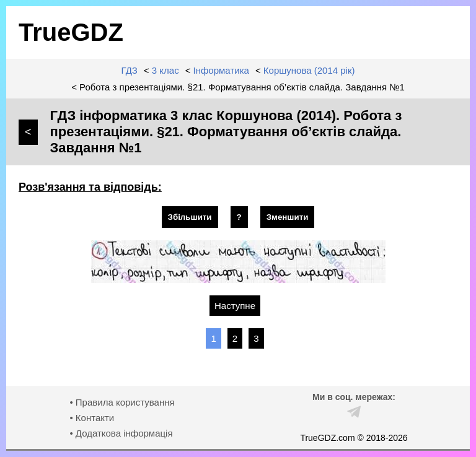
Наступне (235, 306)
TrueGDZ (71, 32)
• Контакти (92, 418)
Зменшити (288, 217)
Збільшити (190, 217)
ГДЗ (130, 70)
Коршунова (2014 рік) (309, 70)
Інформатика (221, 70)
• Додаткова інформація (121, 433)
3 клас (165, 70)
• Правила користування (122, 402)
